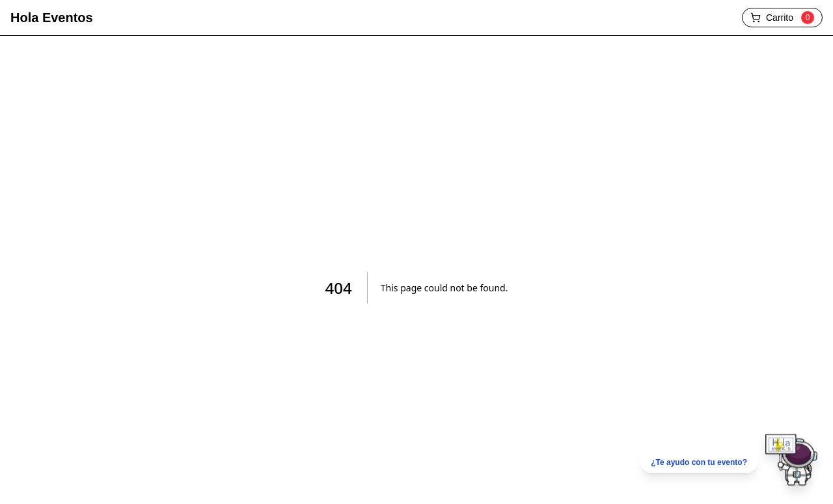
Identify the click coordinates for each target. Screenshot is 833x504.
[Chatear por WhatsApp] (729, 462)
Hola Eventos (52, 18)
